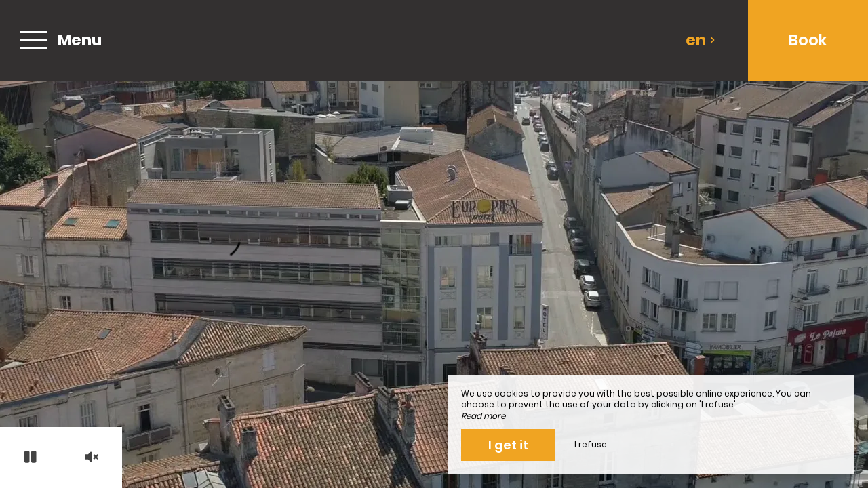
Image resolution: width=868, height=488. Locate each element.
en (701, 40)
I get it (508, 445)
